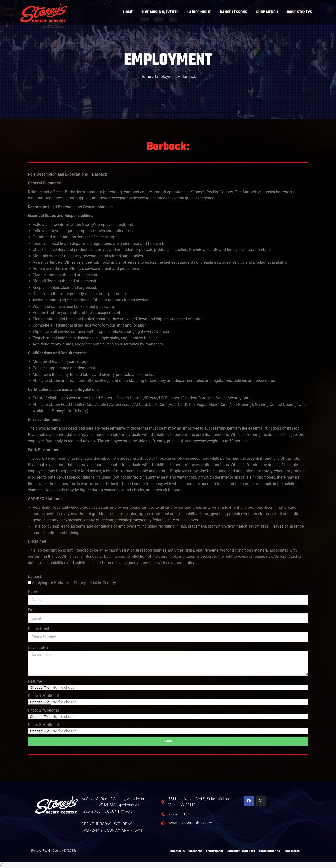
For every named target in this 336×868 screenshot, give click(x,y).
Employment (215, 851)
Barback (35, 577)
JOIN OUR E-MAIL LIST (241, 851)
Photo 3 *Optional (43, 725)
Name (33, 592)
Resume (35, 681)
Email (33, 610)
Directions (195, 851)
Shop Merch (292, 851)
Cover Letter (38, 647)
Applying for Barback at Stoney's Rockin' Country (74, 583)
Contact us (178, 851)
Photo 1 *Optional (43, 696)
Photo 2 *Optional (43, 710)
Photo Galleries (269, 851)
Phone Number (41, 629)
